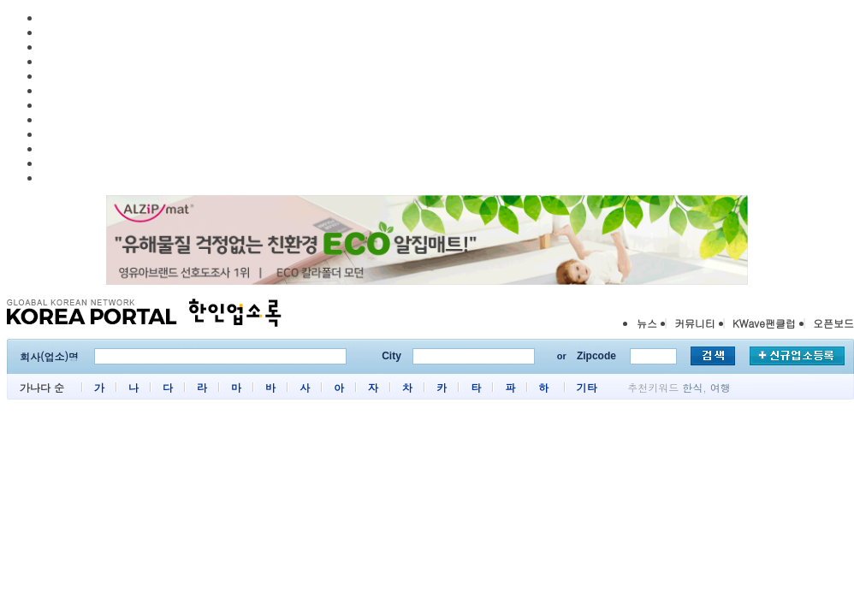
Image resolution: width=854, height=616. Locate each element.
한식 (692, 387)
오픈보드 (833, 323)
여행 (721, 387)
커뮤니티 (695, 323)
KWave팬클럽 (764, 323)
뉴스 (647, 323)
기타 (586, 387)
